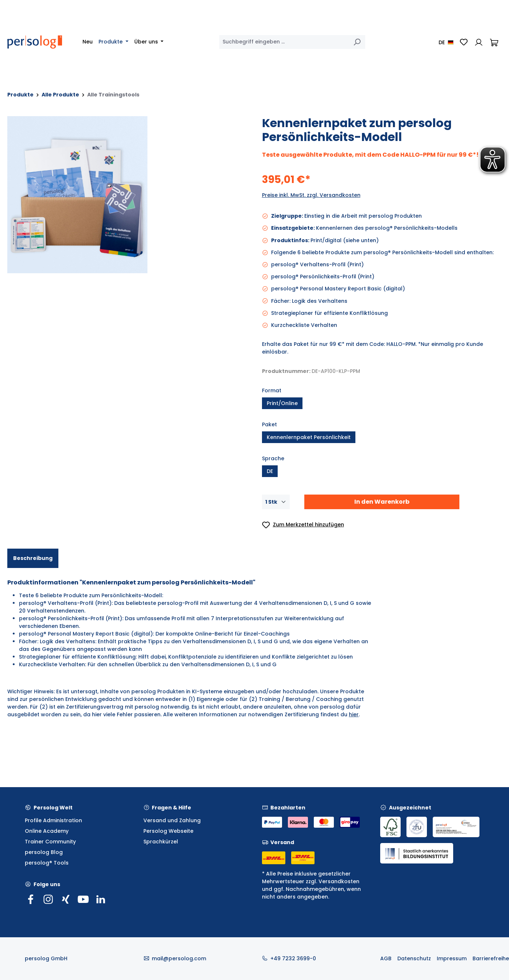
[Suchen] (357, 42)
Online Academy (47, 831)
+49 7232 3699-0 (293, 958)
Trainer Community (50, 842)
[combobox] (284, 42)
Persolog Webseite (168, 831)
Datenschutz (414, 958)
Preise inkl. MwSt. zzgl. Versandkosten (311, 195)
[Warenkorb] (494, 42)
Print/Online (282, 403)
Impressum (452, 958)
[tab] (33, 558)
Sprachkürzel (161, 842)
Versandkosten (339, 881)
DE (270, 471)
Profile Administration (53, 820)
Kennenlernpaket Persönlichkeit (309, 437)
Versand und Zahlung (172, 820)
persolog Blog (44, 852)
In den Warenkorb (382, 502)
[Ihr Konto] (479, 42)
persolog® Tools (47, 863)
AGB (386, 958)
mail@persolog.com (179, 958)
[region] (127, 195)
